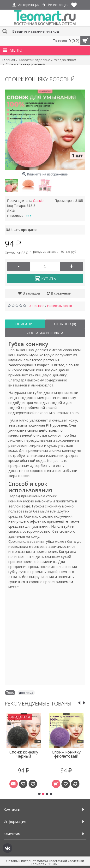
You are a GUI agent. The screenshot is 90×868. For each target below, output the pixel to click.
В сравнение (61, 293)
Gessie (38, 201)
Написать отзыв (59, 306)
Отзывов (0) (65, 324)
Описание (25, 324)
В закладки (31, 293)
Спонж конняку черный (24, 754)
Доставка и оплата (45, 333)
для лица (26, 693)
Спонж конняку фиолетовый (66, 754)
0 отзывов (37, 306)
